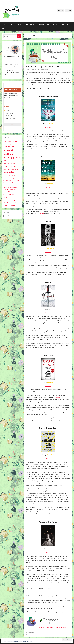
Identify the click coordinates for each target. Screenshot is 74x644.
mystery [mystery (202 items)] (6, 185)
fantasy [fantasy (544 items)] (12, 172)
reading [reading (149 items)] (15, 187)
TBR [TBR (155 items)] (16, 200)
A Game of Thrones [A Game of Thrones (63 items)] (7, 142)
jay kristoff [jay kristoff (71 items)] (8, 183)
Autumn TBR (57, 398)
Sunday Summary (44, 24)
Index (3, 29)
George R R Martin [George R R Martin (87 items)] (15, 178)
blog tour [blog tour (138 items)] (11, 144)
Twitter (47, 627)
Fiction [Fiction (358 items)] (17, 175)
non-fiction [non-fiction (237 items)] (12, 185)
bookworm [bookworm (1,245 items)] (14, 166)
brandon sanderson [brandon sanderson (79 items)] (8, 169)
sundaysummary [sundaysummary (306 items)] (9, 200)
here (61, 149)
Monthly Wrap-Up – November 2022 (43, 67)
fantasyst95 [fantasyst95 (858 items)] (9, 175)
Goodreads (48, 127)
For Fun (55, 24)
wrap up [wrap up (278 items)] (12, 205)
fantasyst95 (45, 69)
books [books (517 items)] (6, 166)
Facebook (41, 627)
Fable (65, 627)
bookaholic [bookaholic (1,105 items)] (9, 150)
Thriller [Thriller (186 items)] (6, 203)
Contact (20, 24)
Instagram (53, 627)
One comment (31, 634)
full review (41, 213)
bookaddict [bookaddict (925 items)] (9, 147)
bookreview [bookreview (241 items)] (10, 161)
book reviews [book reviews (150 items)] (12, 163)
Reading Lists (31, 632)
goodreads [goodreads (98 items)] (6, 180)
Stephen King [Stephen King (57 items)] (6, 195)
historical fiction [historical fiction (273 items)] (14, 180)
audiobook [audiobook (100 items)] (6, 144)
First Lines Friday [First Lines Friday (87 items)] (7, 178)
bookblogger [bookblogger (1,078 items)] (10, 158)
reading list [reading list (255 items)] (7, 190)
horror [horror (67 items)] (5, 183)
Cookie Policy (29, 642)
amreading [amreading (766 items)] (16, 141)
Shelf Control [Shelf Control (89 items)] (15, 192)
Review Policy (65, 24)
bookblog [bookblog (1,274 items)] (8, 154)
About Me (12, 24)
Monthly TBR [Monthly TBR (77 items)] (13, 183)
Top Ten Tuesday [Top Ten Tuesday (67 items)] (11, 203)
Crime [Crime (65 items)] (13, 169)
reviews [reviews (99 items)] (13, 190)
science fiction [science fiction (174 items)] (8, 192)
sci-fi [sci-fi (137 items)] (16, 190)
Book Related (31, 24)
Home (4, 24)
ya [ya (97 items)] (16, 205)
